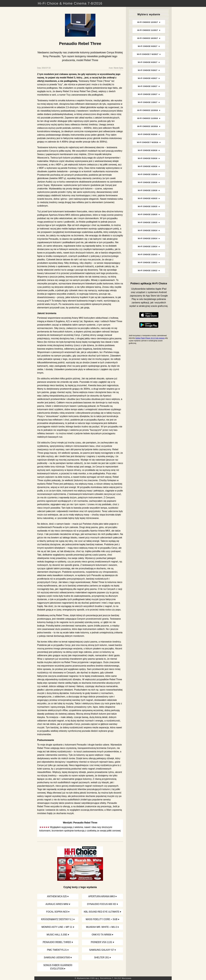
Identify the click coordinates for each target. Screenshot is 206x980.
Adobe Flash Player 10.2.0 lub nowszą (150, 338)
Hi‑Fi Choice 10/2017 (148, 38)
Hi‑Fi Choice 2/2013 (148, 255)
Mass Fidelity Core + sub (102, 919)
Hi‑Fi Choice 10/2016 (148, 126)
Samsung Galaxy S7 (101, 950)
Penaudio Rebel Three (57, 942)
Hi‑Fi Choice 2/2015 (148, 215)
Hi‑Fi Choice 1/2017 (148, 102)
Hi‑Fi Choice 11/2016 (148, 118)
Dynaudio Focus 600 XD (101, 904)
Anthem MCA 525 (57, 896)
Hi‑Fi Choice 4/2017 (148, 78)
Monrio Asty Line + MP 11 (57, 927)
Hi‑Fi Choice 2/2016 (148, 182)
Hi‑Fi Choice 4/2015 (148, 199)
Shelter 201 (102, 957)
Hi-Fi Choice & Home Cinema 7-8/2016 (70, 3)
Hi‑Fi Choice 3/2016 (148, 174)
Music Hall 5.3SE (57, 935)
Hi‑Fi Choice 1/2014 (148, 247)
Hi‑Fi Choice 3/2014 (148, 231)
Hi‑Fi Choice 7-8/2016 (148, 142)
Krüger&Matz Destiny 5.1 (57, 919)
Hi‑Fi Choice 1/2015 (148, 223)
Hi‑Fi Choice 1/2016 (148, 191)
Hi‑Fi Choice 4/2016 (148, 166)
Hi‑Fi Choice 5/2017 (148, 70)
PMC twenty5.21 (57, 950)
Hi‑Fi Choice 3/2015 (148, 207)
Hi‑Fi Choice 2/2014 (148, 239)
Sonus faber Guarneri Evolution (58, 967)
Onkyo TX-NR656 (102, 935)
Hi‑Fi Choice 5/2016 (148, 158)
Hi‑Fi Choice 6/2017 (148, 62)
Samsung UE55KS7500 (57, 957)
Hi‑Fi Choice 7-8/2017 (148, 54)
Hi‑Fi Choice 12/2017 (148, 22)
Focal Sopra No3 (57, 912)
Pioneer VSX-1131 (101, 942)
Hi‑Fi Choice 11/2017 (148, 30)
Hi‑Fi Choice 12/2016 (148, 110)
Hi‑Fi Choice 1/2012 (148, 271)
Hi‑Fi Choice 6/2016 (148, 150)
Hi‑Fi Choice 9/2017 (148, 46)
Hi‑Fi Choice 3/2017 (148, 86)
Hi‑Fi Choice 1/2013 (148, 263)
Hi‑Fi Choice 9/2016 (148, 134)
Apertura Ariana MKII (102, 896)
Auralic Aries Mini (57, 904)
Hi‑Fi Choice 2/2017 (148, 94)
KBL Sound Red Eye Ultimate (102, 912)
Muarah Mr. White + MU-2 (102, 927)
